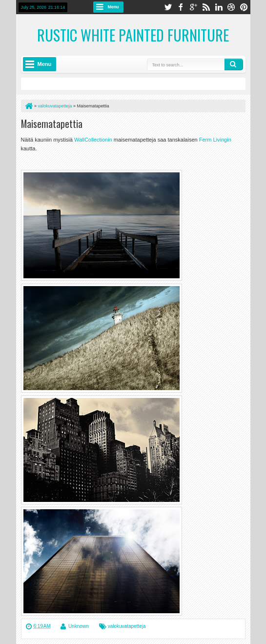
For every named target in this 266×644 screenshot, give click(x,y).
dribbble (231, 7)
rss (206, 7)
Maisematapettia (52, 124)
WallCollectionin (94, 140)
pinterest (244, 7)
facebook (181, 7)
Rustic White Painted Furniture (133, 35)
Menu (113, 7)
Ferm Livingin (215, 140)
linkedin (219, 7)
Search (234, 64)
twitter (168, 7)
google (193, 7)
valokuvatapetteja (127, 626)
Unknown (79, 626)
